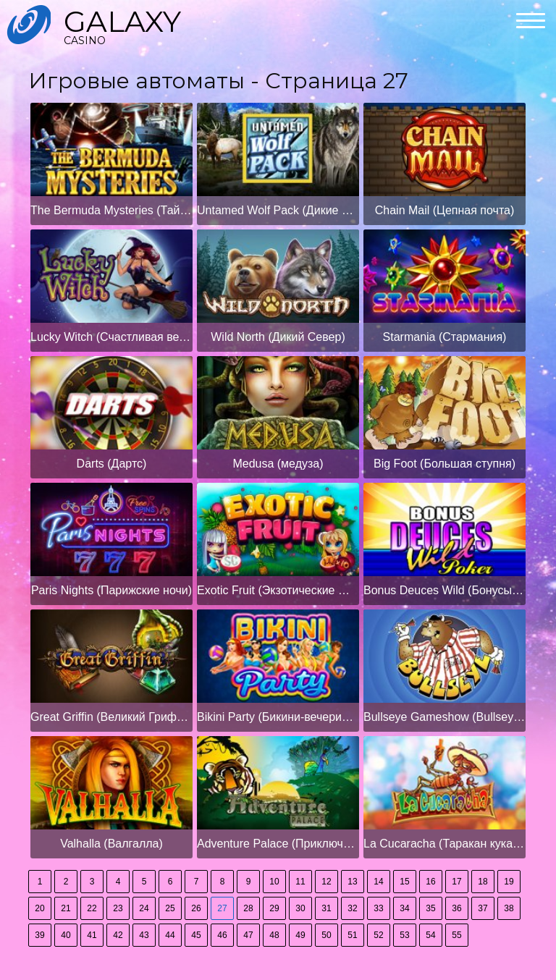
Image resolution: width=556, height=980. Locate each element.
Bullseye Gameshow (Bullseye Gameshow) (445, 717)
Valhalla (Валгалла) (111, 844)
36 (456, 908)
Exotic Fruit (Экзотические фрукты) (278, 590)
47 (248, 935)
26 (196, 908)
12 (326, 882)
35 (430, 908)
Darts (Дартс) (112, 464)
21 (66, 908)
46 (222, 935)
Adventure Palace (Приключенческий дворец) (278, 844)
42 (118, 935)
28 (248, 908)
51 (352, 935)
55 (456, 935)
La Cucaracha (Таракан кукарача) (445, 844)
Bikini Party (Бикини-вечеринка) (278, 717)
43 (144, 935)
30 (300, 908)
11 (300, 882)
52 (378, 935)
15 (404, 882)
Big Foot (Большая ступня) (445, 464)
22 (92, 908)
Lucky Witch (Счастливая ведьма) (111, 337)
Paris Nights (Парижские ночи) (111, 590)
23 (118, 908)
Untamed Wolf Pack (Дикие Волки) (278, 210)
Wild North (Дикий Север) (278, 337)
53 (404, 935)
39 (39, 935)
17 (456, 882)
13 (352, 882)
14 (378, 882)
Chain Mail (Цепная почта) (445, 210)
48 (274, 935)
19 (509, 882)
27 (222, 908)
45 (196, 935)
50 (326, 935)
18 (483, 882)
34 (404, 908)
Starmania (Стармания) (445, 337)
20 (39, 908)
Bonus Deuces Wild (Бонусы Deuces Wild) (445, 590)
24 (144, 908)
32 (352, 908)
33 (378, 908)
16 (430, 882)
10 (274, 882)
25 (170, 908)
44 (170, 935)
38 (509, 908)
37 (483, 908)
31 (326, 908)
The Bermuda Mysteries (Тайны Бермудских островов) (111, 210)
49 (300, 935)
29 (274, 908)
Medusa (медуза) (278, 464)
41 (92, 935)
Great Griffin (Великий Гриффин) (111, 717)
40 (66, 935)
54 (430, 935)
